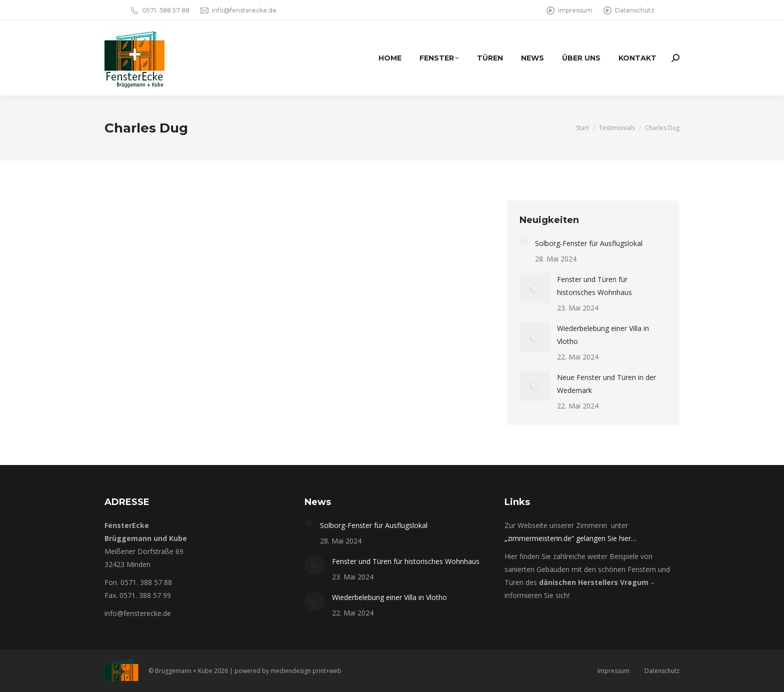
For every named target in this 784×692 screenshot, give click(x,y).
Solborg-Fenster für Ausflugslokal (589, 243)
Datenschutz (628, 10)
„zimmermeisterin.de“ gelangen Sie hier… (570, 538)
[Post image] (523, 241)
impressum (569, 10)
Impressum (613, 671)
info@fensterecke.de (238, 10)
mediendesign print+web (306, 671)
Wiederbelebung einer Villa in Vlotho (603, 335)
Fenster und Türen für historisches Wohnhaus (594, 286)
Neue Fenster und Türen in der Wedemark (606, 384)
